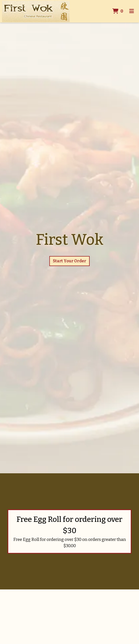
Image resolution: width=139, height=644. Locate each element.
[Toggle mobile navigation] (132, 11)
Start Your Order (69, 261)
